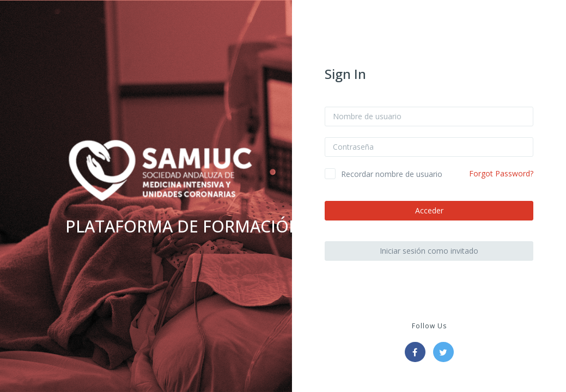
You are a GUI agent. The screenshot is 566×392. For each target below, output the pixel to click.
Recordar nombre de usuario (392, 174)
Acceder (429, 210)
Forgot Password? (501, 173)
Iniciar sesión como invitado (429, 251)
